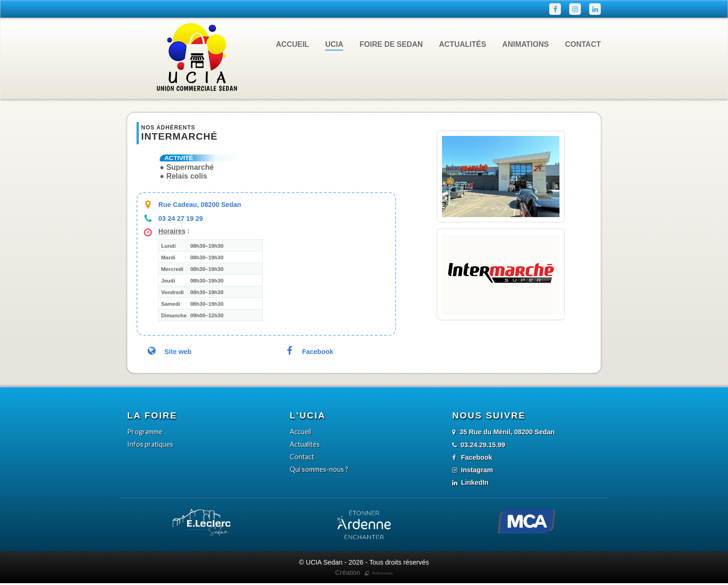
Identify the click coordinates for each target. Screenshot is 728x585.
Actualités (461, 45)
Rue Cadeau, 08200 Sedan (198, 205)
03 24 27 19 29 (180, 219)
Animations (524, 45)
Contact (582, 45)
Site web (168, 352)
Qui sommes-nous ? (319, 471)
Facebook (308, 352)
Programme (145, 433)
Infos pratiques (150, 446)
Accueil (298, 45)
